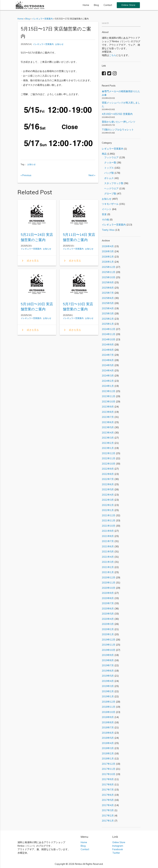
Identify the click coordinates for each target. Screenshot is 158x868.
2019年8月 (108, 660)
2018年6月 (108, 733)
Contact (108, 5)
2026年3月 (108, 251)
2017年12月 (109, 764)
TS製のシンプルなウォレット (118, 130)
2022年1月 (108, 510)
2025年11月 (109, 272)
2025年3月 (108, 313)
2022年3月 (108, 500)
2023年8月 (108, 412)
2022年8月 (108, 474)
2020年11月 (109, 583)
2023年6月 (108, 422)
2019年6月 (108, 671)
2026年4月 (108, 246)
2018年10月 (109, 712)
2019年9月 (108, 655)
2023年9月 (108, 407)
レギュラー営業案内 (113, 149)
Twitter (116, 853)
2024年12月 (109, 329)
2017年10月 (109, 774)
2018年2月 (108, 753)
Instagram (118, 846)
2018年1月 (108, 759)
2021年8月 (108, 536)
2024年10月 (109, 339)
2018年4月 (108, 743)
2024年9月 (108, 345)
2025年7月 (108, 293)
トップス (108, 168)
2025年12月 (109, 267)
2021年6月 (108, 546)
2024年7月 (108, 355)
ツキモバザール (110, 204)
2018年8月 (108, 722)
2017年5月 (108, 800)
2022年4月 (108, 495)
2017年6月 (108, 795)
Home (86, 5)
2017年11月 (109, 769)
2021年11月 (109, 520)
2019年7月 (108, 665)
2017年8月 (108, 784)
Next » (92, 175)
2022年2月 (108, 505)
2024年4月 (108, 370)
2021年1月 (108, 572)
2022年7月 (108, 479)
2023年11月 (109, 396)
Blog (96, 5)
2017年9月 (108, 779)
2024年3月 (108, 376)
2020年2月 (108, 629)
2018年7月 (108, 727)
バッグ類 (108, 173)
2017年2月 (108, 816)
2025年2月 (108, 319)
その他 (105, 220)
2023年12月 (109, 391)
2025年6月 (108, 298)
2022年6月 (108, 484)
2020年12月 (109, 577)
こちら (113, 55)
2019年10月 (109, 650)
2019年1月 (108, 696)
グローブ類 (109, 194)
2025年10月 (109, 277)
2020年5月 (108, 614)
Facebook (118, 849)
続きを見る (30, 261)
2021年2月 (108, 567)
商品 (104, 154)
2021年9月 (108, 531)
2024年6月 (108, 360)
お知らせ (59, 44)
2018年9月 (108, 717)
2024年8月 (108, 350)
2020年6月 (108, 609)
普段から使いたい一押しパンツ (119, 122)
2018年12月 (109, 702)
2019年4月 (108, 681)
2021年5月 (108, 552)
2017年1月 (108, 821)
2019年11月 (109, 645)
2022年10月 (109, 464)
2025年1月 (108, 324)
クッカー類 (109, 163)
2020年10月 (109, 588)
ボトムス (108, 178)
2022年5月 (108, 489)
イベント (107, 209)
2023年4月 (108, 433)
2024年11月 (109, 334)
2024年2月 (108, 381)
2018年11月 (109, 707)
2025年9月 (108, 282)
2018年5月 (108, 738)
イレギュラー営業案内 (43, 44)
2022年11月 (109, 458)
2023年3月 (108, 438)
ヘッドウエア (110, 188)
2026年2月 (108, 257)
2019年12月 (109, 640)
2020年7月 (108, 603)
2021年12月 (109, 515)
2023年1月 (108, 448)
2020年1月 (108, 634)
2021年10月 (109, 526)
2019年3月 (108, 686)
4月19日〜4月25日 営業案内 (117, 114)
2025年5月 (108, 303)
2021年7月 (108, 541)
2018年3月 (108, 748)
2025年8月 (108, 288)
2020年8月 (108, 598)
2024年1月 (108, 386)
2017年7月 (108, 790)
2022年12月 (109, 453)
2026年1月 (108, 262)
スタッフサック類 (113, 183)
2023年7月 (108, 417)
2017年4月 (108, 805)
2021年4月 (108, 557)
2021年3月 (108, 562)
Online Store (128, 5)
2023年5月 (108, 427)
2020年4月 (108, 619)
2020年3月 (108, 624)
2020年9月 (108, 593)
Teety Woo (108, 230)
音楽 (104, 214)
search (105, 23)
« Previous (26, 175)
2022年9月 (108, 469)
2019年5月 (108, 676)
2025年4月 (108, 308)
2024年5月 (108, 365)
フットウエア (110, 157)
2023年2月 (108, 443)
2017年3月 (108, 810)
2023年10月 (109, 402)
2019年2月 (108, 691)
